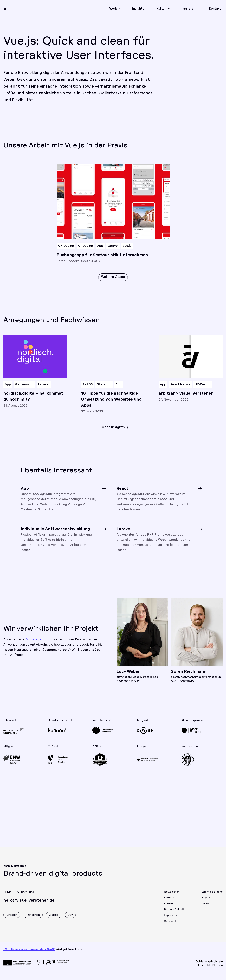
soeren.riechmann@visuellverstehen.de (196, 680)
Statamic (104, 388)
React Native (180, 388)
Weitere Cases (113, 277)
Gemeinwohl (25, 388)
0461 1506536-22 (128, 685)
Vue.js (127, 246)
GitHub (54, 918)
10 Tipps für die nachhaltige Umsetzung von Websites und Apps (111, 403)
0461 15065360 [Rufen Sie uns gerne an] (20, 896)
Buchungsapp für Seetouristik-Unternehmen (102, 255)
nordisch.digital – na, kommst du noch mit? (33, 400)
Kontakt (169, 907)
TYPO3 (88, 388)
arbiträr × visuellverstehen (186, 397)
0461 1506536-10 (182, 685)
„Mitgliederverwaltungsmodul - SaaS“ (29, 949)
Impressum (171, 919)
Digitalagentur (37, 643)
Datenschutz (172, 925)
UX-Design (66, 246)
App (100, 246)
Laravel (113, 246)
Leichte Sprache (212, 895)
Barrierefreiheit (174, 913)
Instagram (33, 918)
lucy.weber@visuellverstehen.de (137, 680)
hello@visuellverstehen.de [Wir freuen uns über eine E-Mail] (29, 904)
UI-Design (85, 246)
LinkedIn (12, 918)
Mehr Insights (113, 431)
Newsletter (171, 895)
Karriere (169, 901)
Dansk (205, 907)
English (206, 901)
